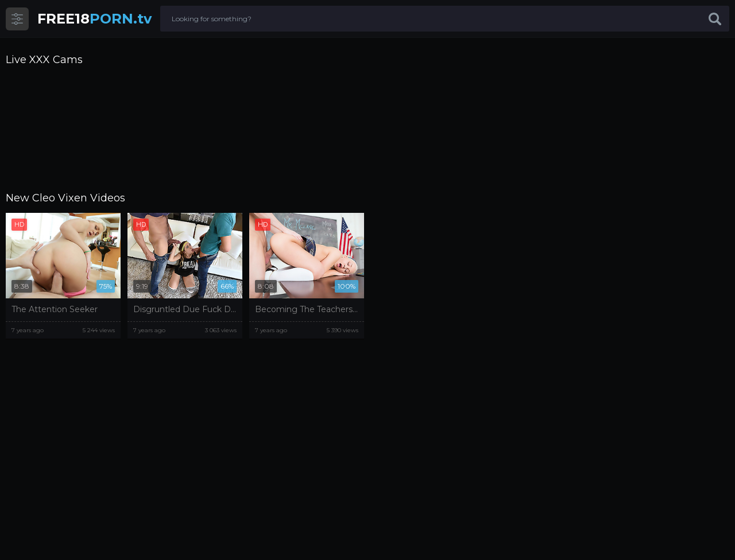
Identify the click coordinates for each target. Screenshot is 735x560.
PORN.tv (94, 19)
